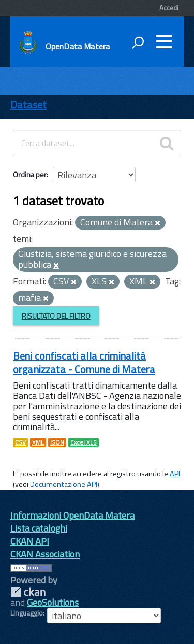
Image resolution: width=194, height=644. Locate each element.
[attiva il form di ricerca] (138, 42)
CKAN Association (45, 554)
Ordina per (30, 174)
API (175, 474)
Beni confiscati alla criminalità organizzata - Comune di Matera (84, 362)
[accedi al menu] (164, 41)
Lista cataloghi (39, 528)
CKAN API (30, 541)
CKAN (28, 592)
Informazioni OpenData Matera (72, 515)
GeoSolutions (53, 602)
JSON (57, 442)
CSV (20, 442)
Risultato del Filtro (56, 316)
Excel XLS (84, 442)
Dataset (28, 104)
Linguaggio (27, 613)
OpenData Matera (78, 46)
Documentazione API (64, 484)
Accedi (169, 8)
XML (38, 442)
